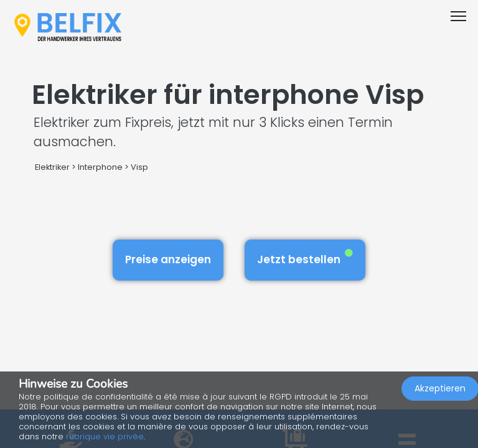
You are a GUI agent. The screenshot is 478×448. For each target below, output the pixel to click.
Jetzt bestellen (305, 258)
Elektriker (53, 167)
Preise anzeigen (168, 259)
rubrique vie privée (105, 436)
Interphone (100, 167)
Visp (139, 167)
